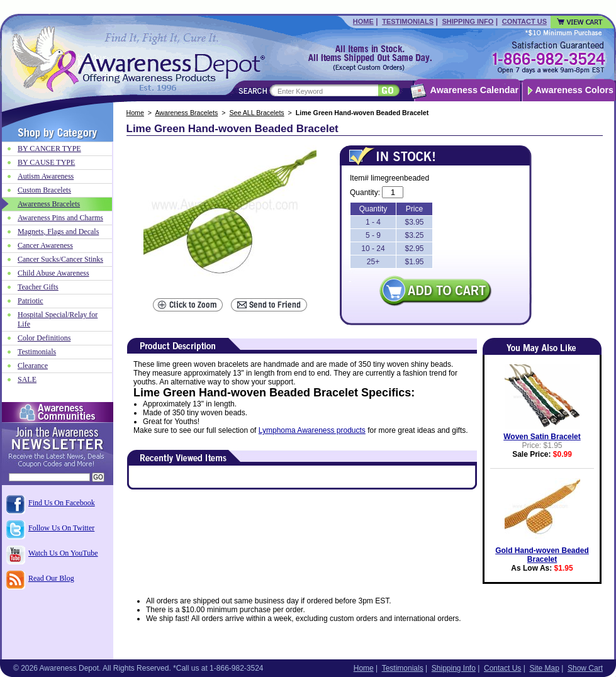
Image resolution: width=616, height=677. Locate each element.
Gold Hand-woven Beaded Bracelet (542, 555)
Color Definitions (44, 338)
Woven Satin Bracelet (542, 437)
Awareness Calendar (474, 90)
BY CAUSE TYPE (46, 162)
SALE (27, 379)
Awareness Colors (575, 90)
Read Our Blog (51, 578)
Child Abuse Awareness (53, 273)
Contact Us (524, 21)
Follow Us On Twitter (61, 528)
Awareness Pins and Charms (60, 218)
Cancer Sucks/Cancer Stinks (60, 259)
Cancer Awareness (45, 245)
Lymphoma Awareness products (312, 430)
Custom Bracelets (44, 190)
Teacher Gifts (38, 287)
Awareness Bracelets (186, 113)
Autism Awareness (46, 176)
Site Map (544, 668)
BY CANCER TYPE (49, 148)
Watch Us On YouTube (63, 553)
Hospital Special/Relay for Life (58, 319)
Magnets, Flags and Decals (58, 232)
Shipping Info (468, 21)
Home (363, 21)
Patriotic (31, 301)
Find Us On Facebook (62, 503)
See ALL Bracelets (256, 113)
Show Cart (585, 668)
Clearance (33, 366)
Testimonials (408, 21)
